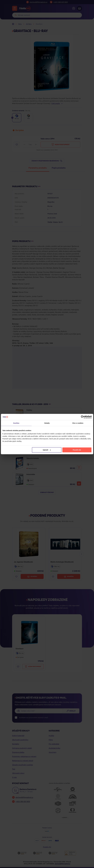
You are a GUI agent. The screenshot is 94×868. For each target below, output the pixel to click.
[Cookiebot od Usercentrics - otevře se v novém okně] (82, 417)
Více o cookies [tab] (78, 423)
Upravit (47, 450)
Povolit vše (77, 450)
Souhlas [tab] (16, 423)
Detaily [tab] (47, 423)
